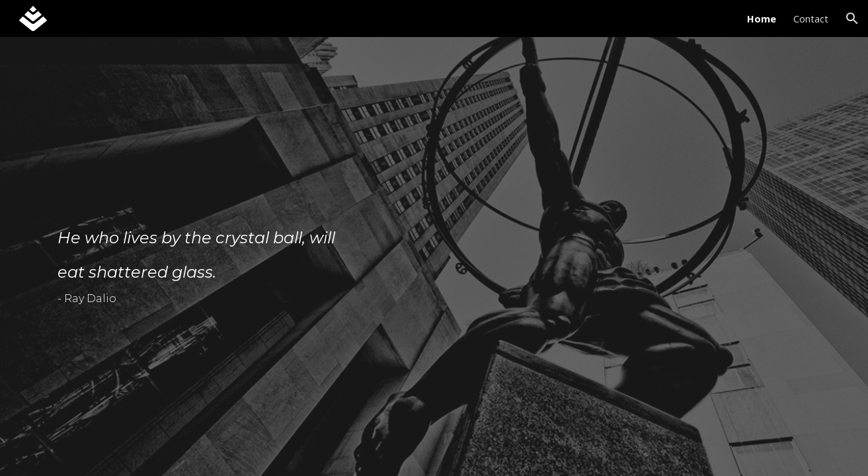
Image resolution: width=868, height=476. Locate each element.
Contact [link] (811, 19)
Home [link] (762, 19)
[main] (206, 266)
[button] (852, 19)
